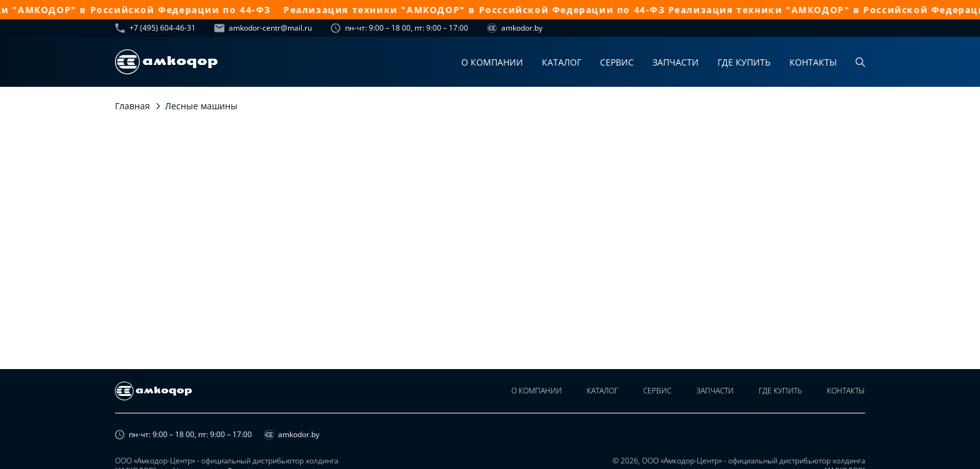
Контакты (813, 62)
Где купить (744, 62)
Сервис (617, 62)
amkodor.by (515, 28)
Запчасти (676, 62)
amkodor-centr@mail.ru (263, 28)
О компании (492, 62)
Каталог (562, 62)
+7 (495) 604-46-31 (155, 28)
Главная (132, 106)
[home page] (166, 62)
